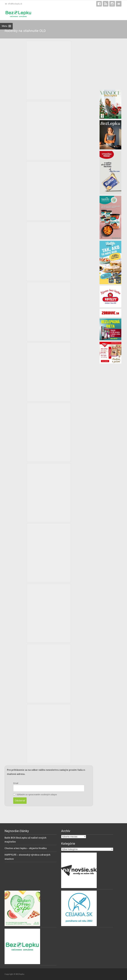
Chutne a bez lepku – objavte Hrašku (26, 848)
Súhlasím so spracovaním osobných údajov (37, 794)
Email (16, 783)
